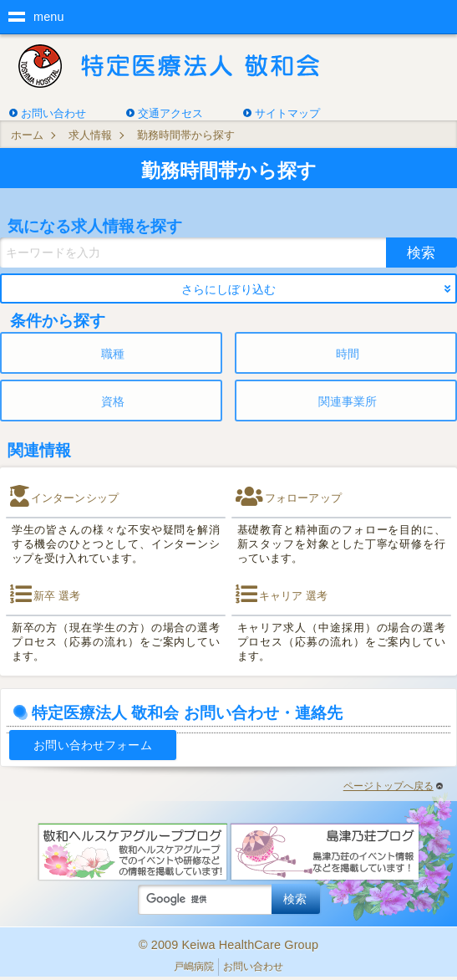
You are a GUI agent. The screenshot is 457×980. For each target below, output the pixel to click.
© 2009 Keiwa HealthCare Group (228, 945)
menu (49, 17)
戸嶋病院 (194, 967)
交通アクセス (170, 113)
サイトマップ (287, 113)
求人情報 (90, 135)
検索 (421, 253)
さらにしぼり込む (228, 289)
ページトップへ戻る (393, 786)
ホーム (27, 135)
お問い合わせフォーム (92, 745)
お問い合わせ (53, 113)
